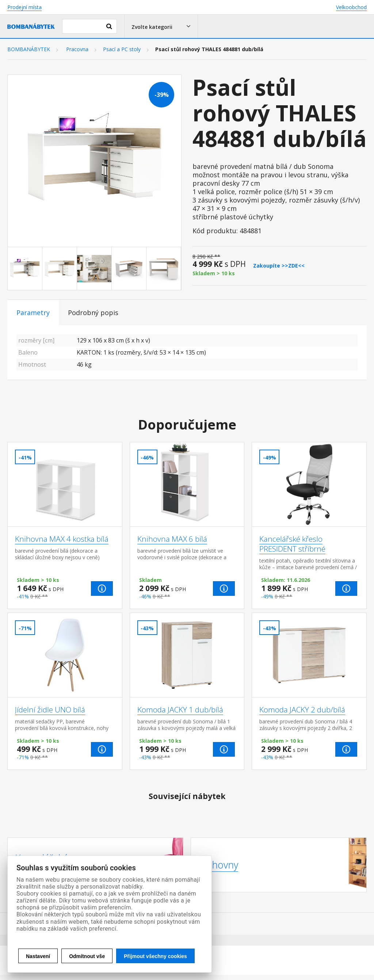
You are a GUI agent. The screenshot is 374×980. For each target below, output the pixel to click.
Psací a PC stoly (122, 49)
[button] (161, 26)
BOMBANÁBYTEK (29, 49)
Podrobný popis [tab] (93, 313)
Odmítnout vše (87, 956)
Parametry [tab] (33, 313)
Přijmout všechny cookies (155, 956)
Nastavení (38, 956)
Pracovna (77, 49)
